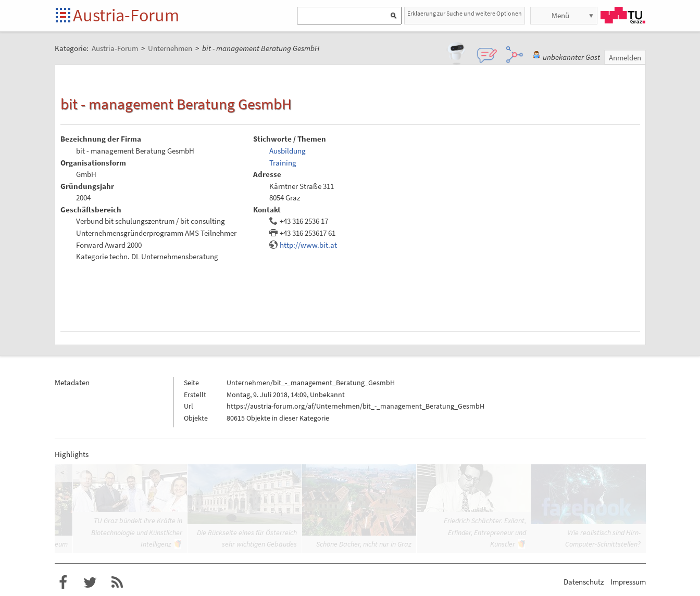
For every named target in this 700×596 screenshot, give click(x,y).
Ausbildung (287, 151)
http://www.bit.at (308, 245)
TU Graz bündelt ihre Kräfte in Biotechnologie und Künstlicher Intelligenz (137, 532)
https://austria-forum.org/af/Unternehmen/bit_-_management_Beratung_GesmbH (355, 406)
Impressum (628, 582)
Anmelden (625, 58)
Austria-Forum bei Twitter (90, 582)
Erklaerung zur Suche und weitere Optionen (465, 13)
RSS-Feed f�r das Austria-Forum (117, 582)
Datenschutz (584, 582)
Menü (560, 15)
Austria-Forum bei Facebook (63, 582)
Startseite (64, 16)
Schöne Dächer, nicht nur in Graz (364, 544)
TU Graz (623, 15)
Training (283, 163)
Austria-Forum (126, 15)
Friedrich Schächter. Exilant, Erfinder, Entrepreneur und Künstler (485, 532)
